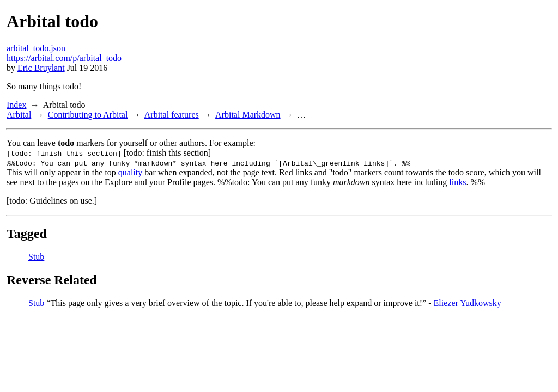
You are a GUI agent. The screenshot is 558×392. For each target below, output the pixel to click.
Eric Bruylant (41, 68)
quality (130, 172)
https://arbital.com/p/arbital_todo (64, 58)
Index (16, 105)
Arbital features (172, 115)
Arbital (19, 115)
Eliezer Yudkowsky (468, 303)
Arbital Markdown (248, 115)
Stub (36, 257)
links (457, 182)
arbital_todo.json (36, 48)
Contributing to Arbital (88, 115)
